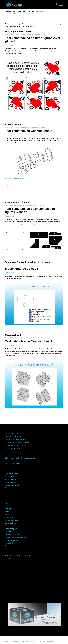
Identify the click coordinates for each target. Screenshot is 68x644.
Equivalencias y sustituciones (15, 506)
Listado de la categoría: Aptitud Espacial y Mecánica (25, 12)
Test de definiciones (12, 534)
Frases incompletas (12, 540)
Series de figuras (11, 529)
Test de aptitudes (11, 461)
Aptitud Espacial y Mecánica (32, 34)
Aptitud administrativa (13, 485)
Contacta (8, 558)
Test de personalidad (12, 464)
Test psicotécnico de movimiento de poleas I (29, 262)
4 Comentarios (18, 127)
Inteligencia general (12, 474)
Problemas (9, 517)
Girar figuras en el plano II (19, 31)
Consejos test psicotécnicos (15, 448)
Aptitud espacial (11, 482)
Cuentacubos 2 (13, 124)
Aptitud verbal (10, 476)
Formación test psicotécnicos (15, 445)
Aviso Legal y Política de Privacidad (18, 556)
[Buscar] (55, 4)
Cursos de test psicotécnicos (15, 440)
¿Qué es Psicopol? (12, 434)
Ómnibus (8, 488)
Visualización (10, 543)
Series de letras (11, 523)
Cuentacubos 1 (13, 335)
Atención (8, 503)
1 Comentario (17, 338)
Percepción (9, 509)
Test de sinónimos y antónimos (16, 537)
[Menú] (60, 4)
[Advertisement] (34, 583)
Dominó (8, 532)
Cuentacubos (10, 546)
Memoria (8, 512)
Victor (44, 34)
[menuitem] (55, 4)
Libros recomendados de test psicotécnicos (20, 458)
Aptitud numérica (11, 479)
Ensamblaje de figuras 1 (18, 202)
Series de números (12, 520)
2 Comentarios (18, 34)
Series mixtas (10, 526)
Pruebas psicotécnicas (13, 437)
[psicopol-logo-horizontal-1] (28, 4)
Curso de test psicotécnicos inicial (17, 442)
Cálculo (8, 514)
